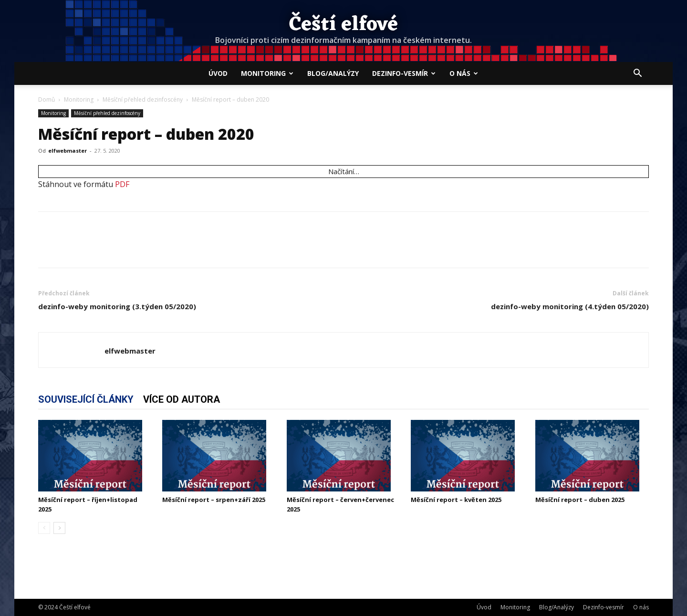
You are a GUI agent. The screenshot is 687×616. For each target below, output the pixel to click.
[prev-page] (44, 528)
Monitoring (267, 73)
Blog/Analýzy (333, 73)
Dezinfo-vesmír (404, 73)
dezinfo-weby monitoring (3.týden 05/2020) (117, 306)
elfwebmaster (68, 151)
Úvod (218, 73)
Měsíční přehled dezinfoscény (143, 99)
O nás (464, 73)
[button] (637, 74)
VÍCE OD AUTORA (182, 399)
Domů (47, 99)
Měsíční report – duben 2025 (580, 500)
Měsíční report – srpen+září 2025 (214, 500)
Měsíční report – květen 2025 (456, 500)
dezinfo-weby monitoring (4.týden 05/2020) (570, 306)
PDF (122, 184)
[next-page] (59, 528)
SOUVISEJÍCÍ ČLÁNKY (86, 399)
